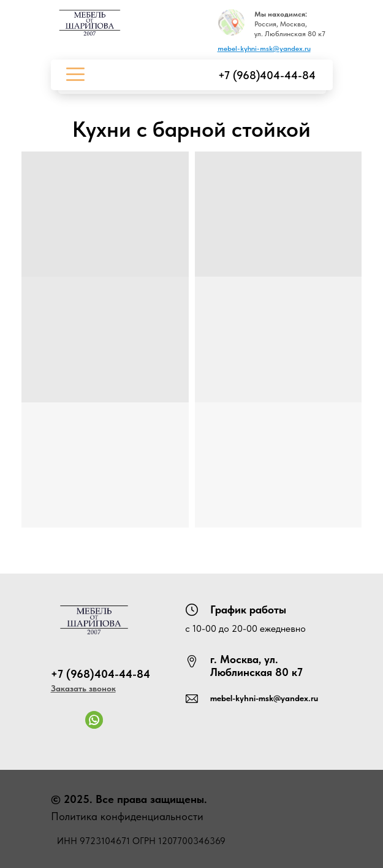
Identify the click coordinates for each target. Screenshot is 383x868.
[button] (83, 688)
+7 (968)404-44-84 (267, 75)
